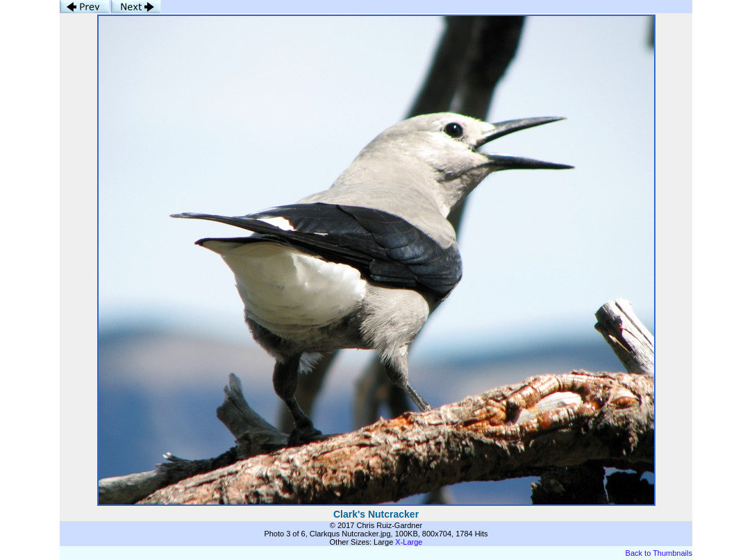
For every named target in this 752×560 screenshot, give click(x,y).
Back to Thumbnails (659, 553)
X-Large (409, 542)
